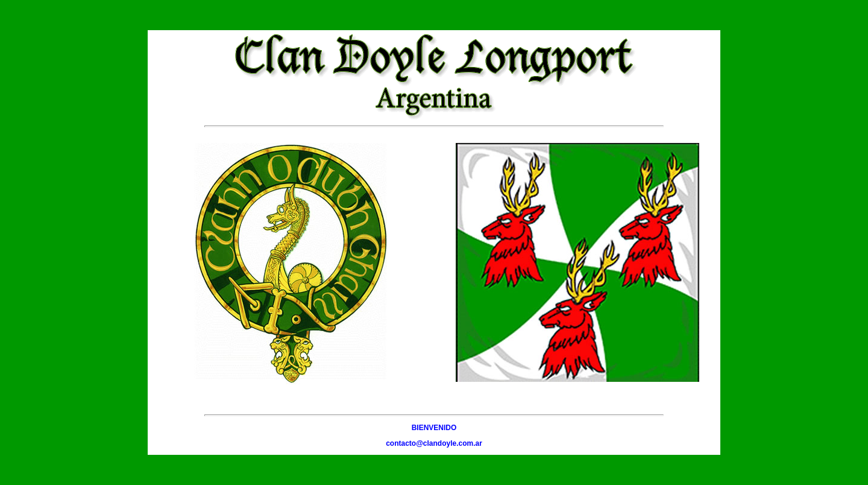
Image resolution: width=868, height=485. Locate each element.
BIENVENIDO (434, 428)
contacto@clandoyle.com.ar (434, 443)
